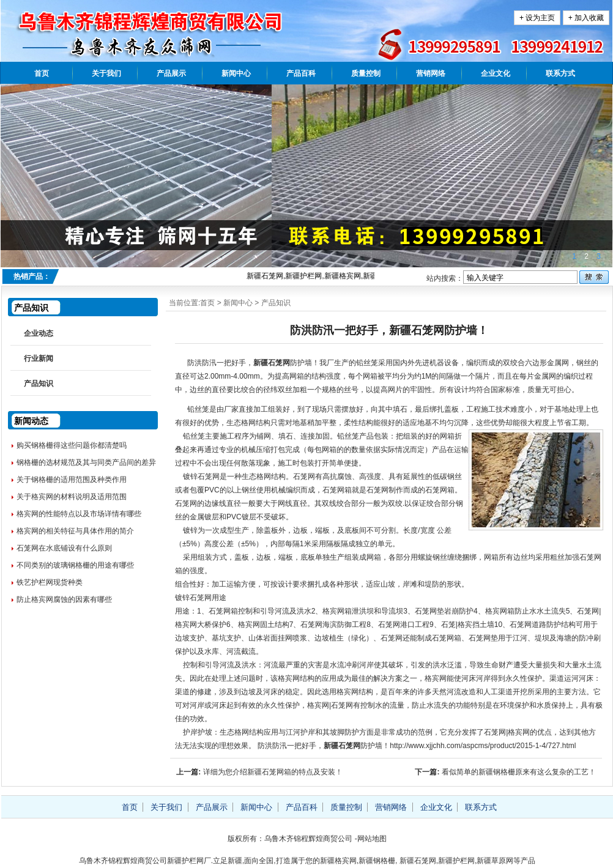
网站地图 (372, 839)
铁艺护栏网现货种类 (50, 582)
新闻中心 (236, 73)
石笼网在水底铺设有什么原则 (64, 548)
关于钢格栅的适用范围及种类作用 (72, 480)
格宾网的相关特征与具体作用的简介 (75, 531)
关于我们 (106, 73)
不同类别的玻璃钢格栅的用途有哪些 (75, 565)
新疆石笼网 (272, 363)
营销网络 (431, 73)
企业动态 (39, 333)
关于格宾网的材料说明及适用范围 (72, 497)
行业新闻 (39, 358)
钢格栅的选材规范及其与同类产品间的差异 (86, 462)
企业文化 (496, 73)
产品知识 (276, 303)
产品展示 (171, 73)
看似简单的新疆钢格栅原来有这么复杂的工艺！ (519, 772)
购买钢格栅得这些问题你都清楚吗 (72, 445)
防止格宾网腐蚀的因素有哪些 (64, 599)
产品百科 (301, 73)
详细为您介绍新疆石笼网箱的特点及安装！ (273, 772)
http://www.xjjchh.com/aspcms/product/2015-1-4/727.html (483, 746)
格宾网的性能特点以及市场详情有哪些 (79, 514)
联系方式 (560, 73)
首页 (42, 73)
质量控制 (366, 73)
